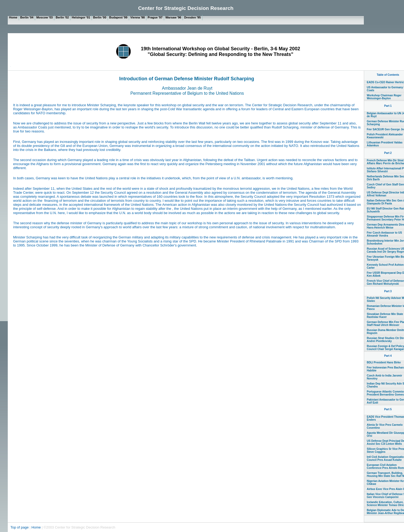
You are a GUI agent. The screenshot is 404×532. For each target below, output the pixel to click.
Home (36, 527)
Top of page (20, 527)
